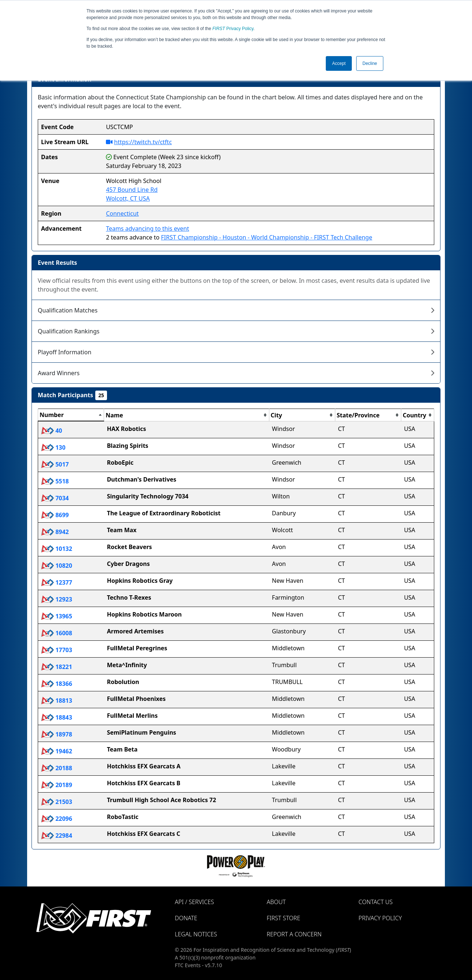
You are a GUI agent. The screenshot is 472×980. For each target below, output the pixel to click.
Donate (186, 918)
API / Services (194, 902)
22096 (57, 819)
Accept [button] (339, 63)
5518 (55, 481)
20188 (57, 768)
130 (53, 447)
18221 (57, 667)
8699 (55, 515)
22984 (57, 835)
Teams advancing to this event (147, 228)
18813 (57, 701)
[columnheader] (71, 415)
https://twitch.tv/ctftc (143, 142)
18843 (57, 717)
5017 (55, 464)
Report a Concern (294, 934)
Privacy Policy (233, 29)
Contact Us (375, 902)
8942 (55, 532)
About (276, 902)
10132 (57, 549)
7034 (55, 498)
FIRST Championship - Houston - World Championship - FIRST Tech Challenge (266, 237)
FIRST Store (284, 918)
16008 (57, 633)
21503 (57, 802)
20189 (57, 785)
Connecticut (122, 213)
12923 (57, 599)
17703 (57, 650)
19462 (57, 751)
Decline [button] (370, 63)
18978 (57, 734)
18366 (57, 684)
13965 (57, 616)
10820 (57, 566)
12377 (57, 582)
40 (51, 431)
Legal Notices (196, 934)
